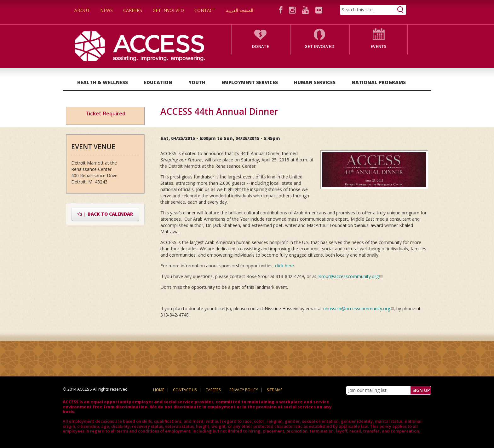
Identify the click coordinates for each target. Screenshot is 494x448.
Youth (197, 82)
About (82, 10)
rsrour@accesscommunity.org (350, 276)
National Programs (379, 82)
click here (284, 266)
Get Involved (168, 10)
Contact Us (185, 390)
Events (378, 47)
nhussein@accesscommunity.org (359, 308)
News (106, 10)
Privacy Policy (244, 390)
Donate (260, 47)
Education (158, 82)
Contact (205, 10)
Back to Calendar (105, 214)
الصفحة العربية (240, 10)
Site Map (275, 390)
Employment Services (250, 82)
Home (159, 390)
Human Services (315, 82)
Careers (133, 10)
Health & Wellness (103, 82)
